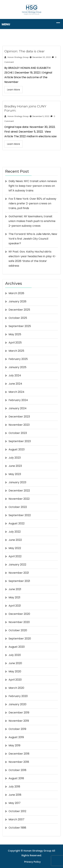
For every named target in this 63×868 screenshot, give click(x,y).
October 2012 (17, 811)
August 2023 (17, 449)
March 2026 (16, 293)
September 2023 (20, 441)
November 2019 (19, 721)
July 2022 (15, 532)
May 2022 (15, 548)
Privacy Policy (32, 862)
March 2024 (16, 392)
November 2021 (19, 573)
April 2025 (15, 343)
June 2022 (15, 540)
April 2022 (15, 556)
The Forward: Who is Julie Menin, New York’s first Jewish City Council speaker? (33, 239)
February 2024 (18, 400)
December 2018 (19, 754)
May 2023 (15, 474)
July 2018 (14, 787)
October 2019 (17, 729)
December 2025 (19, 310)
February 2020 (18, 696)
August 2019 (16, 737)
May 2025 (15, 334)
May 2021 (14, 597)
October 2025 (18, 318)
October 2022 (18, 507)
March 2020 (16, 688)
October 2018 (17, 770)
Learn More (14, 90)
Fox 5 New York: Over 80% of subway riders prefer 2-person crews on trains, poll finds (32, 203)
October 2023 (18, 433)
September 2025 (20, 326)
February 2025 (18, 359)
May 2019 (14, 745)
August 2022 (17, 523)
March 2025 (16, 351)
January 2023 (17, 482)
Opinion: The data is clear (25, 51)
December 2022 (19, 491)
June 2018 (15, 795)
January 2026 (17, 301)
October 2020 (18, 630)
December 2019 (19, 713)
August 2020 (17, 647)
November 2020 (19, 622)
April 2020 (15, 680)
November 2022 (19, 499)
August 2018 (16, 778)
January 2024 (18, 408)
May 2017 (15, 803)
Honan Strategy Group (16, 57)
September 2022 (20, 515)
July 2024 (15, 375)
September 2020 (20, 639)
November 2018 (19, 762)
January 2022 (17, 565)
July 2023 (15, 458)
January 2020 (17, 704)
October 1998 (17, 828)
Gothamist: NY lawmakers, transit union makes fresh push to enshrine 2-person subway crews (32, 221)
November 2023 (19, 425)
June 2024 (15, 384)
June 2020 (15, 663)
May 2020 (15, 671)
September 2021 (19, 581)
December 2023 (19, 417)
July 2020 (15, 655)
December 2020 (19, 614)
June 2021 (15, 589)
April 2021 (15, 606)
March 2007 (16, 819)
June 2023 (15, 466)
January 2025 (17, 367)
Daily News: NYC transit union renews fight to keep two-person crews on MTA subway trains (33, 186)
